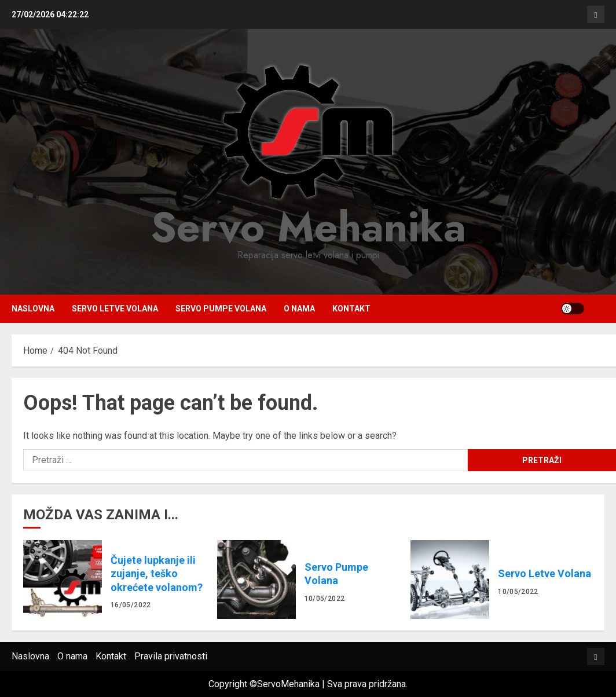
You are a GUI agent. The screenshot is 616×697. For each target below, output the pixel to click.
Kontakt (351, 309)
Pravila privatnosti (171, 656)
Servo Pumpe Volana (221, 309)
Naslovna (33, 309)
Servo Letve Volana (115, 309)
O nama (299, 309)
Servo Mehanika (308, 227)
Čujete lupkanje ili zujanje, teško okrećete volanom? (63, 579)
